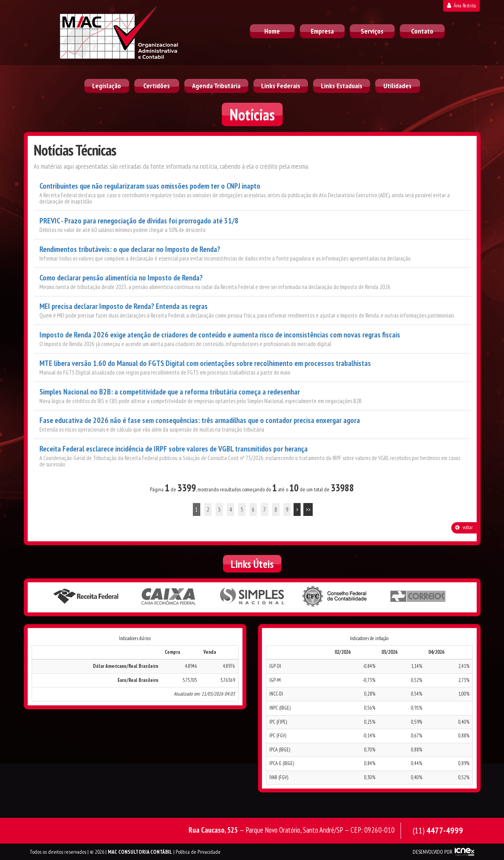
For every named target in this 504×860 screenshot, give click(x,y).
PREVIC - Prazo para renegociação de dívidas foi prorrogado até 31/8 (139, 221)
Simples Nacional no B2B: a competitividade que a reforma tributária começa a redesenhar (170, 392)
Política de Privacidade (198, 852)
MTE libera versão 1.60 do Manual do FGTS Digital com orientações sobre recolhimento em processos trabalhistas (205, 363)
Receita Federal (86, 597)
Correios (419, 597)
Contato (422, 31)
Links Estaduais (342, 86)
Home (272, 31)
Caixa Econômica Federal (169, 597)
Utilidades (397, 86)
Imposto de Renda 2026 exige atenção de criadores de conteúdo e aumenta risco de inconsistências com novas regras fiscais (220, 335)
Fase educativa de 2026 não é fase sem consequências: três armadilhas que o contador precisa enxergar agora (200, 420)
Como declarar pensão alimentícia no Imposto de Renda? (121, 278)
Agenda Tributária (216, 86)
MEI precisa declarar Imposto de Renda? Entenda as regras (124, 306)
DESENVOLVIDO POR (433, 852)
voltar (464, 527)
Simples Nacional (252, 597)
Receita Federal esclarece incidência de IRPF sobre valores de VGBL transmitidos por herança (174, 449)
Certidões (157, 86)
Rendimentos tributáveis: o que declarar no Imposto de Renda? (130, 249)
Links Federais (281, 86)
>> (308, 509)
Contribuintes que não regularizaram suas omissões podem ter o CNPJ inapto (150, 186)
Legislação (107, 86)
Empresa (322, 31)
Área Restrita (461, 6)
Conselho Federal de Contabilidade (335, 597)
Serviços (372, 31)
